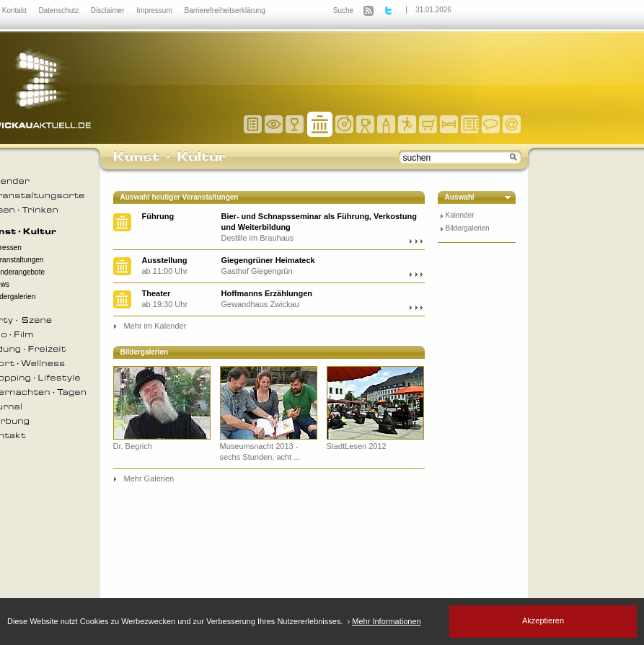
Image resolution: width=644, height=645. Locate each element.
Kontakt (16, 10)
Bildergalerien (468, 228)
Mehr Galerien (149, 479)
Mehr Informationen (386, 621)
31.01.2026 (433, 10)
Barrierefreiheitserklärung (225, 10)
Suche (343, 10)
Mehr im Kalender (155, 326)
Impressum (155, 10)
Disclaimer (109, 10)
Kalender (460, 215)
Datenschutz (59, 10)
